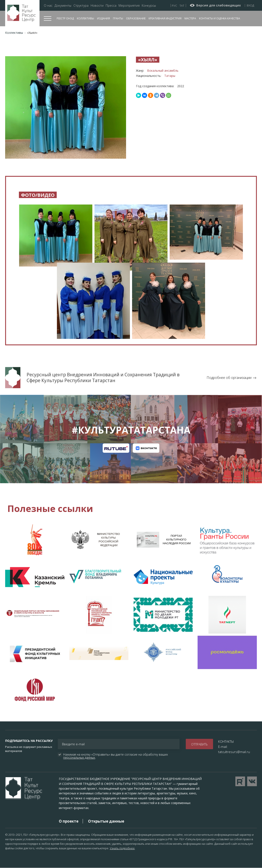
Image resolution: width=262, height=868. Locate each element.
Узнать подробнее (122, 848)
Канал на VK (146, 448)
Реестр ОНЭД (65, 18)
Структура (81, 5)
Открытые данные (106, 821)
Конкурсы (149, 5)
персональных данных (79, 757)
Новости (97, 5)
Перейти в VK (252, 781)
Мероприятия (129, 5)
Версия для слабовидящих (219, 5)
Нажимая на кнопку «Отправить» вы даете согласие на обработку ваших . (116, 756)
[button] (56, 231)
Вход (250, 5)
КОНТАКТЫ (226, 741)
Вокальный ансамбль (163, 71)
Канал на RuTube (116, 448)
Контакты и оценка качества (220, 18)
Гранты (118, 18)
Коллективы (85, 18)
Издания (104, 18)
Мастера (190, 18)
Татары (170, 76)
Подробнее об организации (229, 378)
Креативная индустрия (165, 18)
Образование (136, 18)
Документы (63, 5)
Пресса (111, 5)
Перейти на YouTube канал (240, 781)
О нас (48, 5)
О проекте (69, 821)
